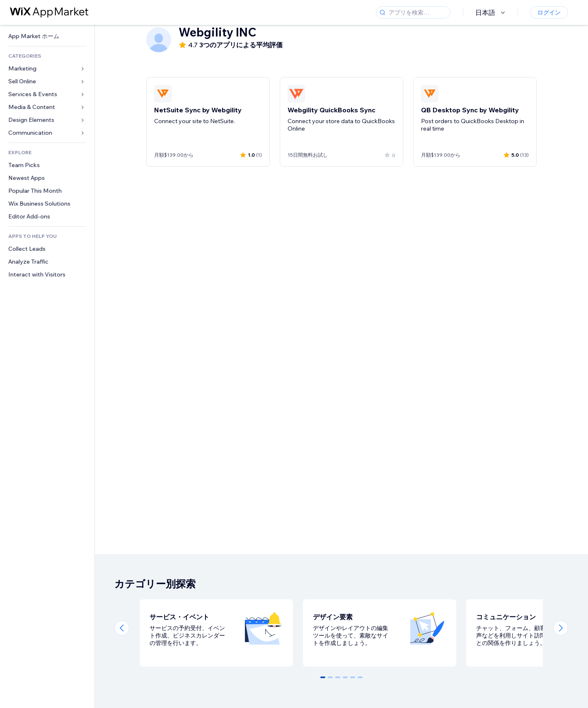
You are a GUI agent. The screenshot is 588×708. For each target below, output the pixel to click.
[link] (47, 36)
